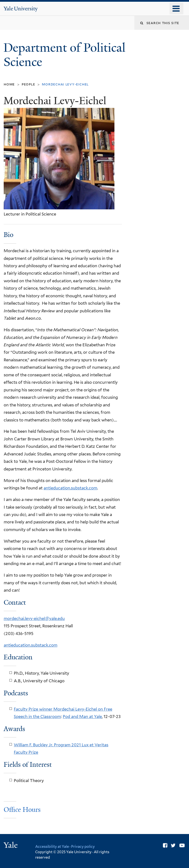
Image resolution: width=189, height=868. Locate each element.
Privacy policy (83, 846)
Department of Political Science (64, 55)
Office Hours (22, 810)
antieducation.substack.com (70, 488)
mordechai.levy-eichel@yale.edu (34, 618)
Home (9, 84)
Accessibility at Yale (52, 846)
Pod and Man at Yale (82, 717)
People (28, 84)
